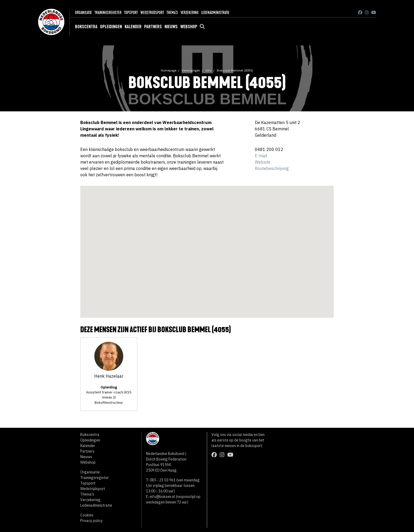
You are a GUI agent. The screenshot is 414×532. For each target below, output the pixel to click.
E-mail (261, 156)
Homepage (169, 70)
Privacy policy (91, 521)
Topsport (131, 13)
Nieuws (171, 27)
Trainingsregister (108, 13)
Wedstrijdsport (152, 13)
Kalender (133, 27)
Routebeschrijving (272, 168)
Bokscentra (86, 27)
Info (208, 70)
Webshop (189, 27)
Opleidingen (111, 27)
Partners (153, 27)
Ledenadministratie (215, 13)
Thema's (172, 13)
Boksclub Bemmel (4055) (235, 70)
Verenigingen (191, 70)
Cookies (87, 515)
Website (263, 162)
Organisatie (83, 13)
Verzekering (190, 13)
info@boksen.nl (162, 497)
